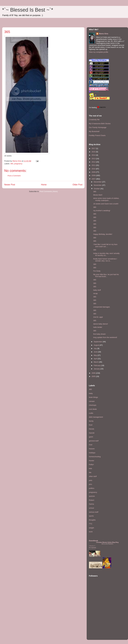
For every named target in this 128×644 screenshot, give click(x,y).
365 (12, 164)
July (96, 348)
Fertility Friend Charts (97, 135)
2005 (94, 376)
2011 (94, 165)
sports (91, 516)
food (91, 425)
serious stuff (94, 512)
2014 (94, 155)
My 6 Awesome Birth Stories (100, 124)
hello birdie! (98, 327)
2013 (94, 159)
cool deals (93, 409)
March (96, 362)
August (97, 345)
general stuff (94, 441)
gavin (91, 437)
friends (92, 429)
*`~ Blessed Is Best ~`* (28, 10)
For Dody (97, 271)
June (96, 352)
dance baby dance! (101, 324)
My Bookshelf (94, 131)
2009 (94, 172)
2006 (94, 373)
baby (91, 393)
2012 (94, 162)
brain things (93, 397)
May (96, 355)
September (98, 342)
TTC (91, 524)
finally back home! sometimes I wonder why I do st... (105, 260)
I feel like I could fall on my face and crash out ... (105, 245)
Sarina (91, 504)
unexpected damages (101, 307)
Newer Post (10, 185)
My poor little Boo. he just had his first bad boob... (106, 275)
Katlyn (91, 464)
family (91, 421)
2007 (94, 179)
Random (111, 544)
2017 (94, 148)
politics (92, 488)
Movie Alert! (98, 195)
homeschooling (95, 457)
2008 (94, 175)
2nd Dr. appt (98, 317)
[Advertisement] (97, 621)
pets (91, 480)
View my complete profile (99, 52)
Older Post (77, 185)
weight (91, 528)
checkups (93, 405)
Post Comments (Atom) (49, 191)
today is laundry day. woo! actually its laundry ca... (106, 254)
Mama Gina (104, 34)
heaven (92, 449)
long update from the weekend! (105, 337)
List (106, 544)
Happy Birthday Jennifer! (103, 234)
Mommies (92, 546)
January (97, 369)
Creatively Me (94, 120)
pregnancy (18, 164)
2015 (94, 152)
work (91, 532)
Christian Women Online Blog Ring (107, 542)
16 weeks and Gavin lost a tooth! (106, 204)
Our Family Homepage (98, 127)
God (91, 445)
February (97, 365)
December (98, 182)
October (97, 189)
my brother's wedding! (102, 211)
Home (44, 185)
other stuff (93, 476)
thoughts (92, 520)
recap (95, 293)
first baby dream (99, 334)
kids (90, 468)
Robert (92, 500)
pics (90, 484)
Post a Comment (14, 176)
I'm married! (92, 548)
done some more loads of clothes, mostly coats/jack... (106, 199)
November (98, 185)
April (96, 359)
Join (103, 544)
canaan (92, 401)
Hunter (92, 461)
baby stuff (97, 290)
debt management (96, 417)
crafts (91, 413)
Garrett (92, 433)
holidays (92, 453)
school (91, 508)
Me (90, 472)
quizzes (92, 496)
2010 (94, 169)
